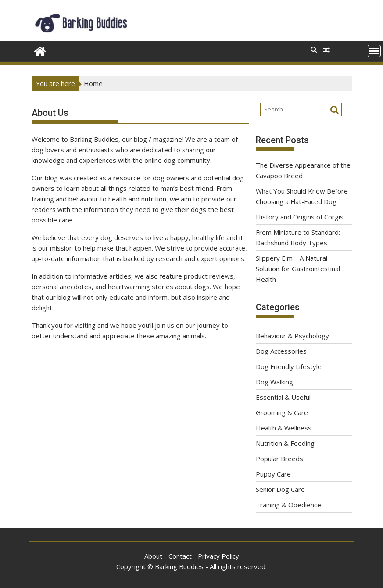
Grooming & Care (282, 412)
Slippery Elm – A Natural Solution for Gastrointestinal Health (298, 269)
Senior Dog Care (280, 489)
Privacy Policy (218, 556)
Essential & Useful (283, 397)
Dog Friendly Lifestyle (289, 366)
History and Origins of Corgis (300, 217)
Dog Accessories (281, 351)
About (153, 556)
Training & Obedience (288, 505)
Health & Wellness (284, 428)
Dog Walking (274, 382)
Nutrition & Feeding (285, 443)
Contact (180, 556)
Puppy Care (273, 474)
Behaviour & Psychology (292, 336)
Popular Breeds (279, 459)
